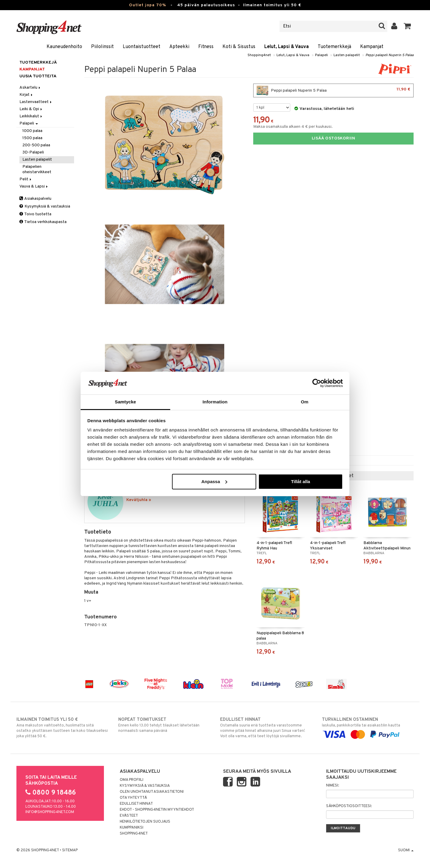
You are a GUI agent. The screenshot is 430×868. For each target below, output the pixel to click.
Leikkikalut (31, 116)
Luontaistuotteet (142, 47)
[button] (407, 26)
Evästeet (129, 816)
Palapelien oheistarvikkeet (37, 169)
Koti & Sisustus (239, 47)
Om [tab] (304, 402)
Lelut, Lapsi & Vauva (287, 47)
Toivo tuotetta (35, 214)
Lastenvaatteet (36, 102)
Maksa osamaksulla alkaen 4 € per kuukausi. (293, 127)
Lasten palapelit (347, 55)
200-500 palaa (36, 145)
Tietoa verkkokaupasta (43, 222)
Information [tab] (215, 402)
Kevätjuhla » (139, 500)
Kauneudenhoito (64, 47)
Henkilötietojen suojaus (145, 822)
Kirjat (26, 95)
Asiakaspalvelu (35, 199)
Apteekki (179, 47)
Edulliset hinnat (136, 804)
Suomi (406, 850)
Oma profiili (132, 780)
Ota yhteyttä (133, 798)
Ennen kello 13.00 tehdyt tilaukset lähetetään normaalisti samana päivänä (164, 725)
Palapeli (321, 55)
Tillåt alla (300, 481)
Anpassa (214, 481)
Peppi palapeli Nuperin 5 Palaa (390, 55)
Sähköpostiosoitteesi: (349, 806)
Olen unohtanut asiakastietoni (152, 792)
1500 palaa (32, 138)
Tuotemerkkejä (334, 47)
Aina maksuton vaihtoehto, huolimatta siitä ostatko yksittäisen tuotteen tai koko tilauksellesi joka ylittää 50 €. (62, 728)
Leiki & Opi (31, 109)
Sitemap (70, 850)
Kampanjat (372, 47)
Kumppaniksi (132, 828)
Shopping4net (259, 55)
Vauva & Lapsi (34, 186)
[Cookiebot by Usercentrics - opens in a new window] (317, 383)
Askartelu (30, 88)
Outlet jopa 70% (148, 5)
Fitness (206, 47)
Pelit (26, 179)
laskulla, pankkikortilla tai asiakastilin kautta (368, 727)
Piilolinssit (102, 47)
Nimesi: (333, 786)
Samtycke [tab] (126, 402)
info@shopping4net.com (50, 812)
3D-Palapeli (33, 152)
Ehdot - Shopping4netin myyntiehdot (157, 810)
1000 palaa (32, 131)
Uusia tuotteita (38, 76)
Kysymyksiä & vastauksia (45, 206)
